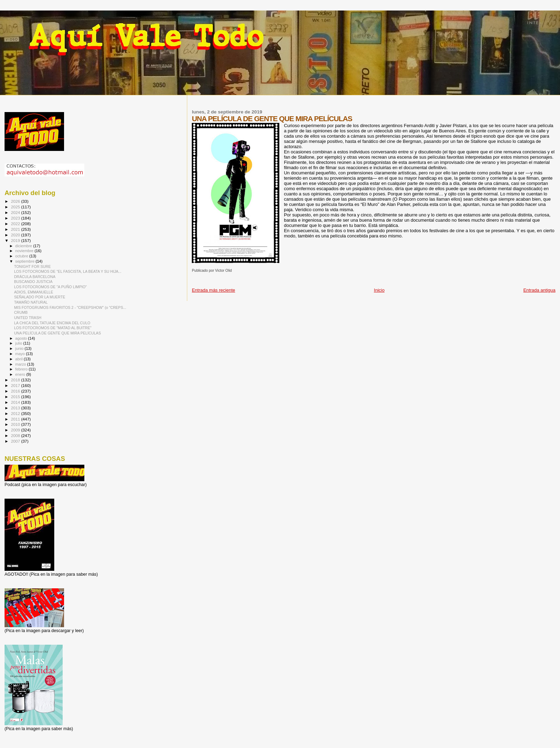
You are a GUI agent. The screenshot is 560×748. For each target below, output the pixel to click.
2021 (16, 229)
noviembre (25, 251)
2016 (16, 391)
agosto (22, 338)
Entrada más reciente (213, 290)
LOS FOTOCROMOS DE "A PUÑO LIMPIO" (50, 287)
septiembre (26, 261)
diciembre (24, 246)
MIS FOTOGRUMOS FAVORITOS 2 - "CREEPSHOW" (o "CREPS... (70, 307)
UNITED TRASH (28, 318)
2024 (16, 212)
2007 (16, 441)
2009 (16, 430)
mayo (21, 354)
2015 (16, 397)
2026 (16, 201)
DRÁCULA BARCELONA (35, 277)
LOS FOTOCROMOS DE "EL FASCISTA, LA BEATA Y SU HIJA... (68, 271)
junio (20, 348)
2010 (16, 424)
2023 (16, 218)
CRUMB (21, 312)
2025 (16, 207)
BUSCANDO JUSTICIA (33, 282)
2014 (16, 402)
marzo (21, 364)
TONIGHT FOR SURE (32, 266)
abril (20, 359)
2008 (16, 435)
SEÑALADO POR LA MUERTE (40, 297)
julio (19, 343)
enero (21, 374)
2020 (16, 235)
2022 (16, 224)
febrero (22, 369)
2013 (16, 408)
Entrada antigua (539, 290)
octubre (22, 256)
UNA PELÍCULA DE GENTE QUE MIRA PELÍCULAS (57, 333)
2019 (16, 240)
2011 (16, 419)
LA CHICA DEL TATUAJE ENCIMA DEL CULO (52, 323)
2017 (16, 385)
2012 (16, 413)
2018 (16, 380)
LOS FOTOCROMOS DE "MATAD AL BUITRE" (53, 328)
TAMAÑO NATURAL (31, 302)
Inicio (379, 290)
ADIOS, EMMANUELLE (34, 292)
